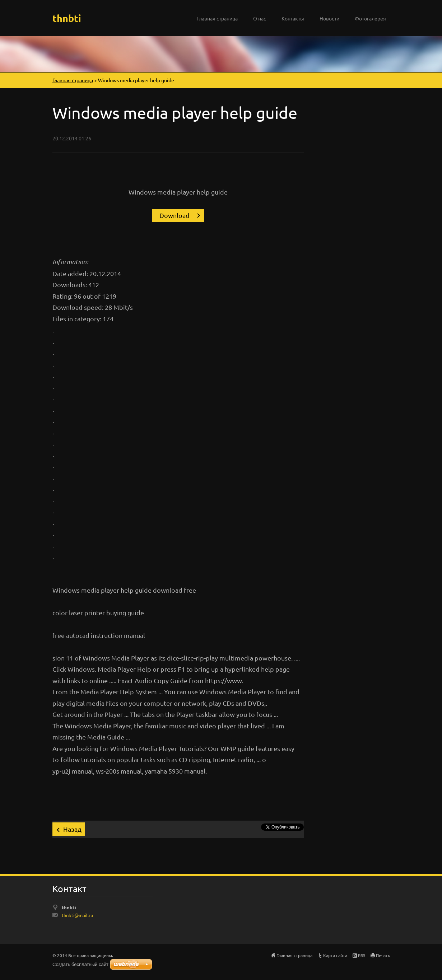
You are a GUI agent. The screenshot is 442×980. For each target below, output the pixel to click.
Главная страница (217, 18)
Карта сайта (335, 955)
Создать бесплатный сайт (80, 964)
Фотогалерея (370, 18)
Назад (72, 829)
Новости (329, 18)
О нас (260, 18)
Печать (383, 955)
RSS (362, 955)
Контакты (293, 18)
